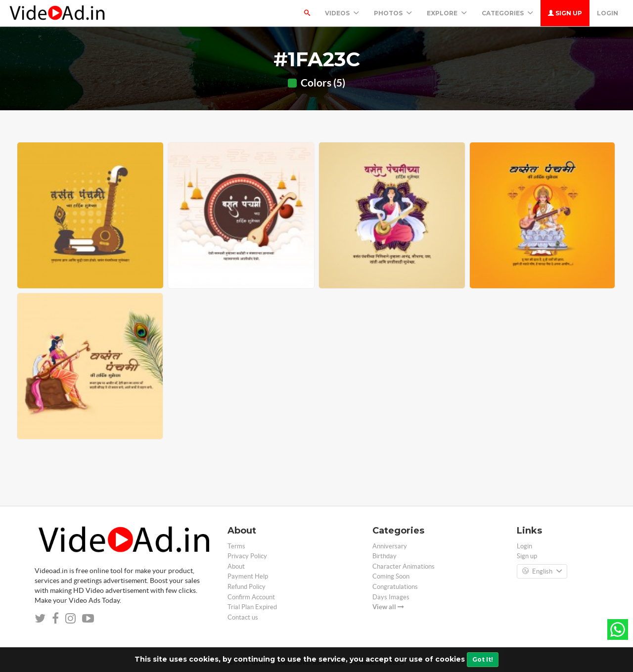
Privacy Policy (247, 556)
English (542, 572)
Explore (447, 13)
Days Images (391, 597)
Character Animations (404, 566)
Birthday (384, 556)
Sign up (565, 13)
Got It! (483, 659)
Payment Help (248, 576)
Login (608, 13)
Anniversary (390, 546)
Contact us (243, 617)
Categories (507, 13)
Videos (342, 13)
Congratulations (395, 587)
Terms (236, 546)
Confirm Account (251, 597)
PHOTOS (393, 13)
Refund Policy (247, 587)
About (236, 566)
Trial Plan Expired (252, 607)
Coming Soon (391, 576)
